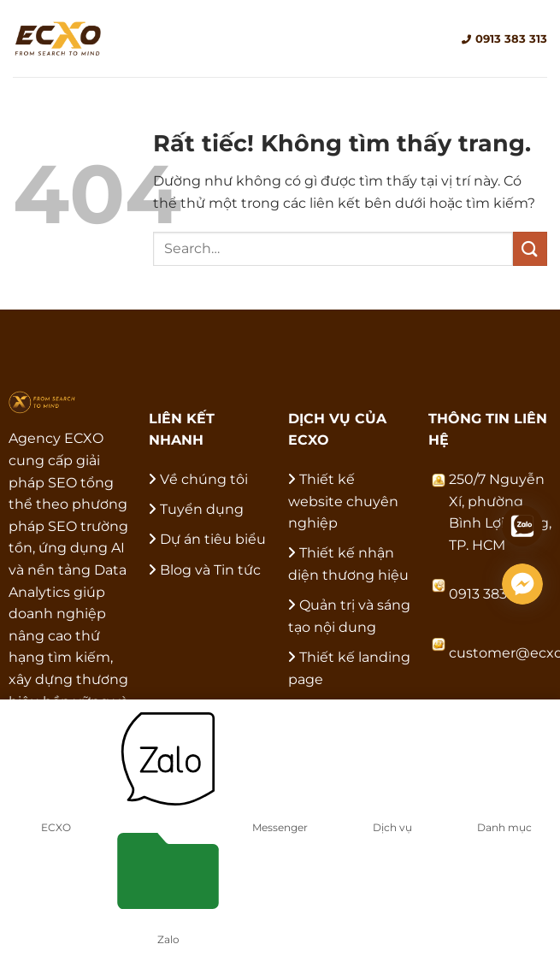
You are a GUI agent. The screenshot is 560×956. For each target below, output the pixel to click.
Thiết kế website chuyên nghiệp (343, 501)
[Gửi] (530, 248)
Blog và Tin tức (210, 570)
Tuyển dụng (202, 509)
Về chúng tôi (204, 479)
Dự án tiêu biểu (213, 539)
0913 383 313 (504, 38)
